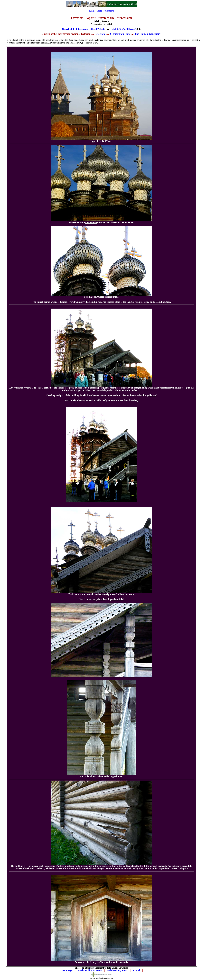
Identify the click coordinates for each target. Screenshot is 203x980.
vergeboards (99, 599)
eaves (138, 390)
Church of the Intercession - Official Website (83, 29)
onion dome (91, 222)
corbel (85, 390)
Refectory (100, 34)
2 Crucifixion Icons (120, 34)
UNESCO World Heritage (124, 29)
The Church (141, 34)
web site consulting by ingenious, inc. (102, 977)
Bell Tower (107, 141)
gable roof (152, 395)
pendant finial (117, 599)
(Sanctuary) (155, 34)
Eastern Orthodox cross (101, 297)
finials (115, 297)
